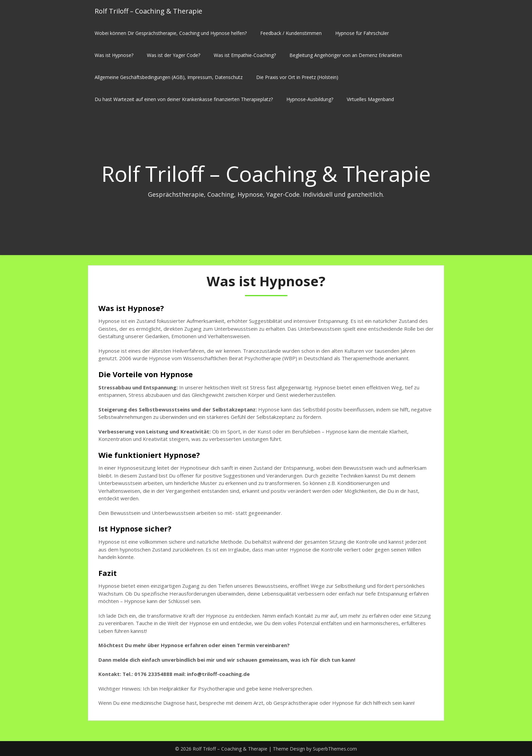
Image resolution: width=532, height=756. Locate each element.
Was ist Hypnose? (114, 55)
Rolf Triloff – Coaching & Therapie (148, 11)
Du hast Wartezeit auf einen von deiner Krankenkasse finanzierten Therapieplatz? (184, 99)
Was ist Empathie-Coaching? (245, 55)
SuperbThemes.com (335, 749)
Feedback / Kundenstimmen (291, 33)
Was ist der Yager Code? (174, 55)
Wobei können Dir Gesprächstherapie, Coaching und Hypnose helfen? (171, 33)
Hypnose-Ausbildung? (310, 99)
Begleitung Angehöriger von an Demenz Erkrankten (346, 55)
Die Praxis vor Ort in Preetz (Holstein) (297, 77)
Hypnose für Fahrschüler (362, 33)
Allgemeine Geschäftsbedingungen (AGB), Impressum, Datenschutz (169, 77)
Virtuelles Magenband (370, 99)
